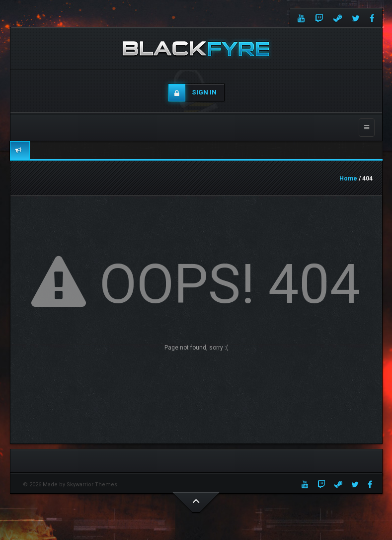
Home (348, 179)
